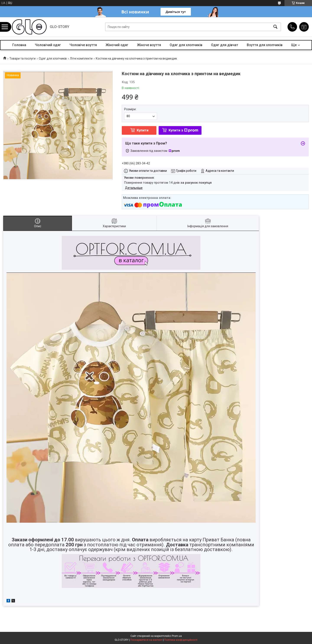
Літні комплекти (81, 58)
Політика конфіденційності (181, 640)
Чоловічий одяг (48, 45)
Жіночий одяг (117, 45)
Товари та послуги (22, 58)
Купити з (183, 130)
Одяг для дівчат (225, 45)
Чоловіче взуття (83, 45)
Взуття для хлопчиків (265, 45)
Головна (19, 45)
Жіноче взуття (149, 45)
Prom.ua (177, 636)
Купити (143, 130)
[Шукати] (275, 27)
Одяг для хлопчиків (186, 45)
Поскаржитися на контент (146, 640)
